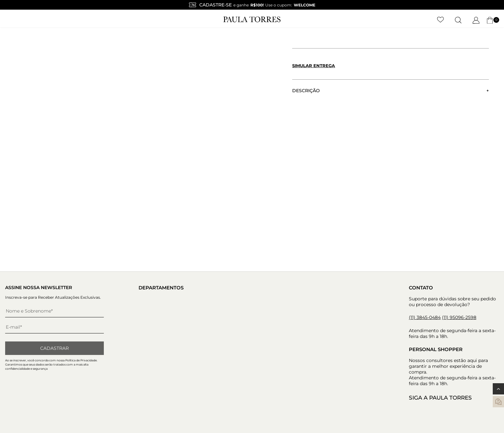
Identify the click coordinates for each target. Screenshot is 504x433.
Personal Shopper (436, 349)
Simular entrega (314, 66)
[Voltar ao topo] (498, 389)
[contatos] (498, 402)
